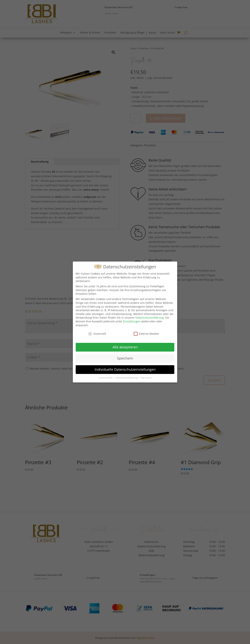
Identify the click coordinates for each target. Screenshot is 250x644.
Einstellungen (132, 321)
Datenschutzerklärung (150, 318)
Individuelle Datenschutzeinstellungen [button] (125, 369)
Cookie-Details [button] (106, 378)
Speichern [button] (125, 358)
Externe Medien (146, 334)
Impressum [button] (146, 378)
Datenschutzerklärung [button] (127, 378)
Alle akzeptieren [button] (125, 347)
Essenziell (97, 334)
